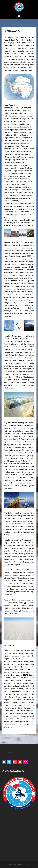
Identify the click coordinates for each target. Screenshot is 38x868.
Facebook (9, 753)
